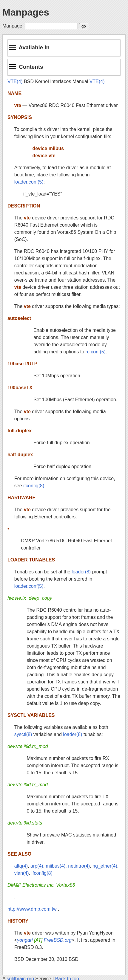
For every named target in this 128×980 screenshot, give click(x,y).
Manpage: (13, 26)
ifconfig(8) (34, 486)
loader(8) (81, 572)
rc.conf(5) (96, 352)
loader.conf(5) (29, 182)
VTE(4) (15, 81)
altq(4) (21, 866)
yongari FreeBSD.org (44, 940)
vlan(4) (22, 873)
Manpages (26, 12)
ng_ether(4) (105, 866)
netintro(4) (79, 866)
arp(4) (37, 866)
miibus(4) (56, 866)
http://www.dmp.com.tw (32, 909)
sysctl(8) (23, 734)
